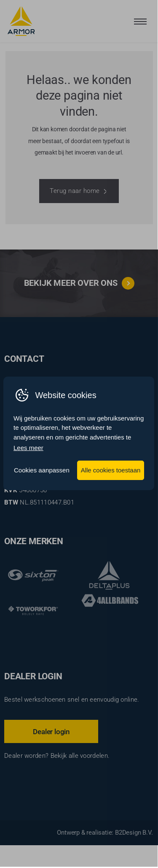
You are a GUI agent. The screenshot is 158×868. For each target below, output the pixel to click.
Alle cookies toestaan (111, 471)
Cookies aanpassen (42, 471)
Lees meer (28, 449)
